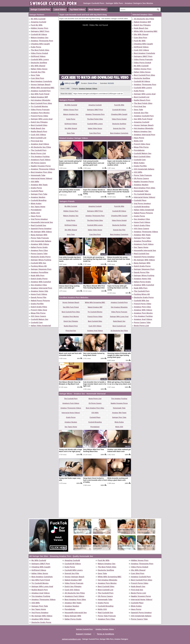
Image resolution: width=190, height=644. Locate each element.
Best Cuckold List (39, 138)
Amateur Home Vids (39, 291)
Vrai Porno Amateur (39, 219)
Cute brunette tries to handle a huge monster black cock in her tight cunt (95, 415)
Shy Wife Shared (38, 66)
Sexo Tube (35, 75)
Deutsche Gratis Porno (41, 257)
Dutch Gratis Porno (39, 279)
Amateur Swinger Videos (88, 89)
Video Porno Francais (40, 110)
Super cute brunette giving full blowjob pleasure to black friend (70, 194)
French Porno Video (39, 116)
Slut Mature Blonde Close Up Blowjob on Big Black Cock (70, 414)
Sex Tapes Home (38, 207)
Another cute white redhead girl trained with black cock (119, 481)
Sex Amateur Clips (39, 285)
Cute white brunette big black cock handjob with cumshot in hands (70, 290)
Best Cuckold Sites (39, 125)
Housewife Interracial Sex (42, 222)
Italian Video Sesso (39, 69)
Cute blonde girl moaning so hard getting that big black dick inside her (95, 290)
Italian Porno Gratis (39, 247)
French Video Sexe (39, 310)
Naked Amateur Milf (39, 97)
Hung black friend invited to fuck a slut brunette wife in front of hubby (95, 511)
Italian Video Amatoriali (41, 326)
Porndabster (36, 210)
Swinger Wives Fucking (41, 260)
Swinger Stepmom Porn (41, 269)
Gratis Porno (36, 188)
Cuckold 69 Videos (39, 34)
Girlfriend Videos (38, 56)
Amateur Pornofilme (40, 272)
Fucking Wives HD (39, 266)
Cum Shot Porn (37, 78)
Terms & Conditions (106, 634)
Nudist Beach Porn (39, 131)
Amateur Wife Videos (40, 244)
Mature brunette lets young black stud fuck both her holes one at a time (119, 290)
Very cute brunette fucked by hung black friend (94, 385)
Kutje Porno (36, 47)
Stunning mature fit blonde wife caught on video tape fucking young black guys (119, 386)
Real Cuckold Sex (39, 225)
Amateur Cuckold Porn (41, 91)
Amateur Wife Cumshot (41, 282)
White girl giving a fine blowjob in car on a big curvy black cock (119, 414)
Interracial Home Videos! (42, 178)
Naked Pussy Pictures (40, 301)
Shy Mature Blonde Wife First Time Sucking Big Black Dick (94, 317)
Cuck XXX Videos (38, 135)
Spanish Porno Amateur (41, 229)
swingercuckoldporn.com (71, 639)
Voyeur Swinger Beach (41, 85)
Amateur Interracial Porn (41, 288)
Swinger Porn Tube (39, 194)
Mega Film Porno (38, 313)
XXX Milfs (35, 182)
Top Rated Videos (77, 10)
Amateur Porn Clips (39, 250)
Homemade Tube (38, 175)
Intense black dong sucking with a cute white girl (69, 317)
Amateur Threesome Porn (42, 41)
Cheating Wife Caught (40, 44)
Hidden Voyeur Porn (40, 28)
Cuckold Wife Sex (38, 263)
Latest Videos (60, 10)
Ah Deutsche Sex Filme (41, 147)
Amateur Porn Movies (40, 113)
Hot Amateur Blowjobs (41, 100)
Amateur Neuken (38, 197)
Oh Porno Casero (38, 163)
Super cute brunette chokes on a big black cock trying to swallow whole (119, 194)
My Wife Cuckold (38, 19)
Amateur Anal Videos (40, 144)
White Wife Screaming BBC (43, 88)
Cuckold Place (37, 191)
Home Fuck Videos (39, 294)
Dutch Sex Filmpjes (39, 122)
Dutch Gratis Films (39, 307)
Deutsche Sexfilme (39, 63)
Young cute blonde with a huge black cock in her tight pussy (70, 481)
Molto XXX (35, 213)
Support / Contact (83, 634)
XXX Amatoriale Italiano (41, 241)
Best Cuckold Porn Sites (41, 103)
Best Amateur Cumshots (41, 81)
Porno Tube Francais (40, 238)
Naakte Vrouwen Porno (41, 166)
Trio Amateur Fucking (40, 157)
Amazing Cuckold (38, 22)
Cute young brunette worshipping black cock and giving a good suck (94, 194)
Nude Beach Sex (38, 128)
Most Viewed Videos (97, 10)
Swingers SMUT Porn (40, 31)
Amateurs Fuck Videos (41, 160)
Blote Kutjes (36, 203)
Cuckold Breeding (39, 200)
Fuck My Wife (37, 25)
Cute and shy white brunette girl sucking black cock (69, 221)
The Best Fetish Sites (40, 50)
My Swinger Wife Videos (41, 232)
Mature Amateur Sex (40, 38)
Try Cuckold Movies (39, 106)
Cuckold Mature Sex (40, 319)
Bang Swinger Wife (39, 235)
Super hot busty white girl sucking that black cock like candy (118, 318)
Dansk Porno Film (39, 297)
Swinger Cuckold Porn (40, 10)
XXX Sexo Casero (38, 316)
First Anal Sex (37, 141)
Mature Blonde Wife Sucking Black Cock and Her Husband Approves (118, 222)
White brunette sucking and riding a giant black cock (118, 510)
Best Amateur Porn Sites (42, 172)
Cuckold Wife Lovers (40, 59)
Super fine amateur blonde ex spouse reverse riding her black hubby (95, 222)
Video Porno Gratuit (39, 53)
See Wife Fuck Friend (40, 94)
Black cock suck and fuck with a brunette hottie (70, 385)
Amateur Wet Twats (39, 185)
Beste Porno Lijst (38, 153)
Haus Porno (36, 216)
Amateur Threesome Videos (43, 169)
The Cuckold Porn (39, 150)
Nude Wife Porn (38, 275)
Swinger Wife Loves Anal (42, 119)
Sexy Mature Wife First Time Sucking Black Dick (94, 481)
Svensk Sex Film (38, 72)
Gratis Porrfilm (37, 304)
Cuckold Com (37, 322)
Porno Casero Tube (39, 254)
